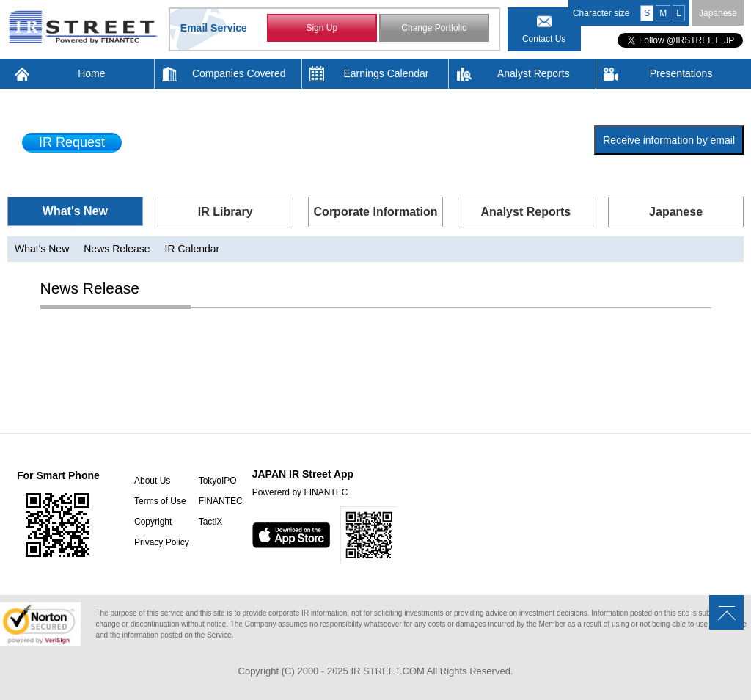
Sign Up (322, 28)
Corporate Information (376, 212)
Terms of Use (160, 501)
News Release (117, 249)
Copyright (153, 522)
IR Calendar (193, 249)
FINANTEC (221, 501)
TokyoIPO (218, 481)
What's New (75, 211)
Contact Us (544, 39)
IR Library (226, 212)
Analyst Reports (534, 73)
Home (91, 73)
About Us (152, 481)
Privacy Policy (162, 542)
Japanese (718, 13)
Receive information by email (669, 140)
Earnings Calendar (387, 73)
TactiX (211, 522)
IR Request (72, 142)
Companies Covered (239, 73)
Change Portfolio (434, 28)
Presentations (681, 73)
